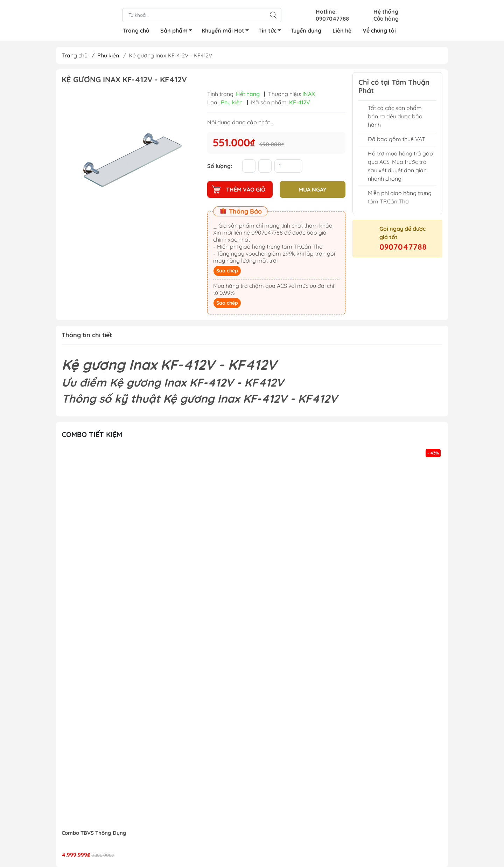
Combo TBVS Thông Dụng (94, 833)
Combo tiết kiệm (92, 434)
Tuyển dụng (306, 30)
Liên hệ (342, 30)
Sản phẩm (178, 32)
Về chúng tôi (379, 30)
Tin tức (272, 32)
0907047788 (403, 247)
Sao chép (227, 271)
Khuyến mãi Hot (227, 32)
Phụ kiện (108, 55)
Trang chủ (136, 30)
